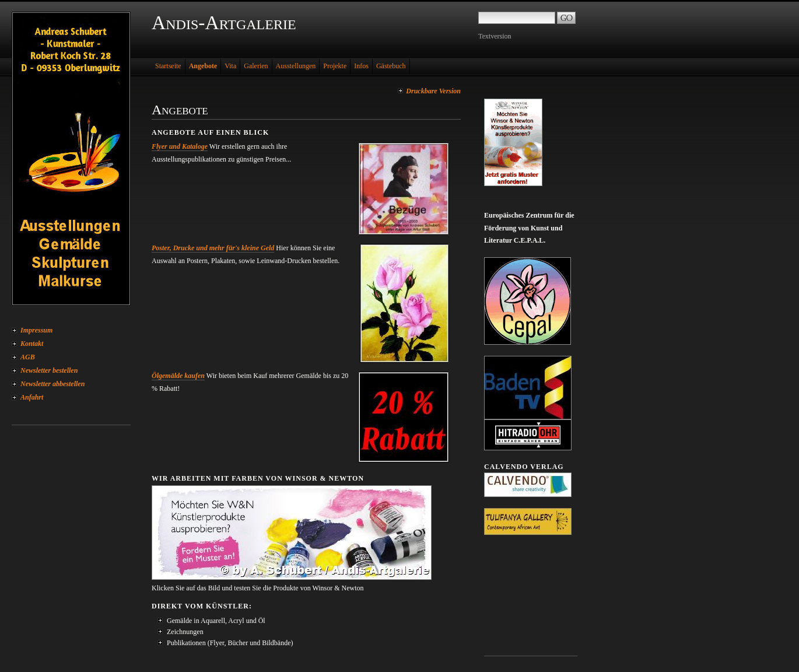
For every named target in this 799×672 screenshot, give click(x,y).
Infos (361, 66)
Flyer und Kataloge (180, 146)
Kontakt (32, 344)
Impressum (36, 330)
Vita (230, 66)
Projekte (335, 66)
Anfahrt (32, 397)
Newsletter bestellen (49, 370)
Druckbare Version (433, 91)
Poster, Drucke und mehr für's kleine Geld (213, 248)
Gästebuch (391, 66)
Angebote (203, 66)
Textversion (495, 36)
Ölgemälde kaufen (178, 376)
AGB (28, 357)
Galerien (256, 66)
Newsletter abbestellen (52, 384)
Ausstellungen (296, 66)
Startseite (168, 66)
